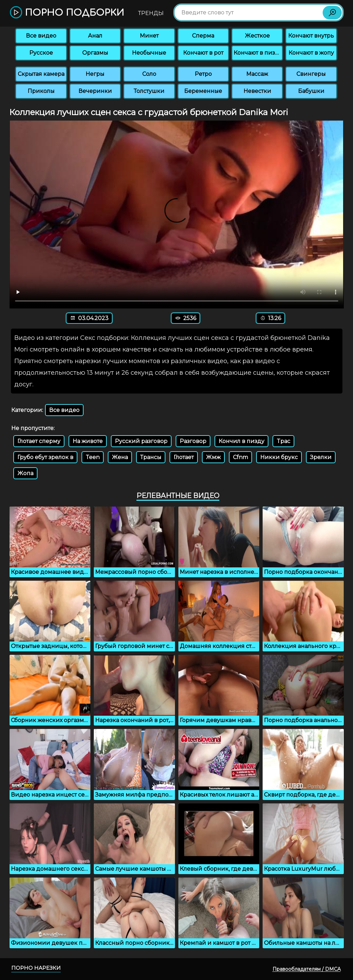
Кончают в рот (203, 53)
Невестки (257, 91)
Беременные (203, 91)
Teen (93, 457)
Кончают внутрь (311, 36)
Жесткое (257, 36)
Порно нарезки (36, 968)
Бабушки (311, 91)
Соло (149, 74)
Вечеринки (95, 91)
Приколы (41, 91)
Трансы (151, 457)
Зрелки (321, 457)
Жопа (25, 473)
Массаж (257, 74)
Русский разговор (141, 441)
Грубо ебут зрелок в (45, 457)
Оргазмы (95, 53)
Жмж (213, 457)
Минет (149, 36)
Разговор (193, 441)
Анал (95, 36)
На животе (88, 441)
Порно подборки (67, 13)
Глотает (184, 457)
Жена (120, 457)
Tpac (283, 441)
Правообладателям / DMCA (307, 969)
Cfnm (240, 457)
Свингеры (311, 74)
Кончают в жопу (311, 53)
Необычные (149, 53)
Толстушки (149, 91)
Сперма (203, 36)
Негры (95, 74)
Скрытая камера (41, 74)
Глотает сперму (39, 441)
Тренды (151, 13)
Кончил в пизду (241, 441)
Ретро (203, 74)
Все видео (41, 36)
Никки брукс (279, 457)
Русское (41, 53)
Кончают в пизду (258, 53)
